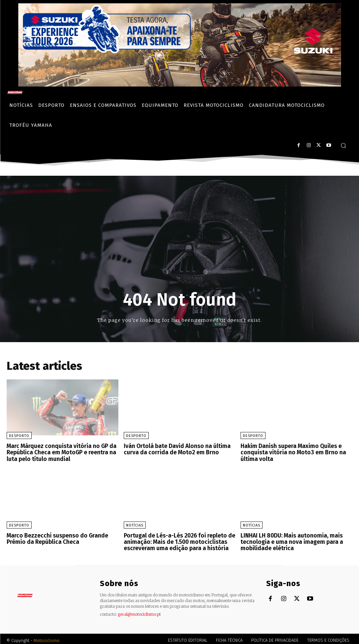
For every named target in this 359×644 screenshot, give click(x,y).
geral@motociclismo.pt (139, 611)
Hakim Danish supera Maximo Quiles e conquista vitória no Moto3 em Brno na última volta (289, 452)
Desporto (19, 436)
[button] (343, 145)
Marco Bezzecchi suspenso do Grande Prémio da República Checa (54, 537)
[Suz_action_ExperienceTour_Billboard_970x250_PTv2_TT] (180, 85)
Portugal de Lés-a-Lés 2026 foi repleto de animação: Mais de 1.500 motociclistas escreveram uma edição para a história (177, 539)
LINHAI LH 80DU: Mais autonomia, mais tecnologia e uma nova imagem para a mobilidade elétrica (289, 539)
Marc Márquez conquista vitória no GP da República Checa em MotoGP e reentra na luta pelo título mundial (59, 452)
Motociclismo (47, 637)
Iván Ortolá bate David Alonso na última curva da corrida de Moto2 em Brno (174, 449)
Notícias (135, 524)
